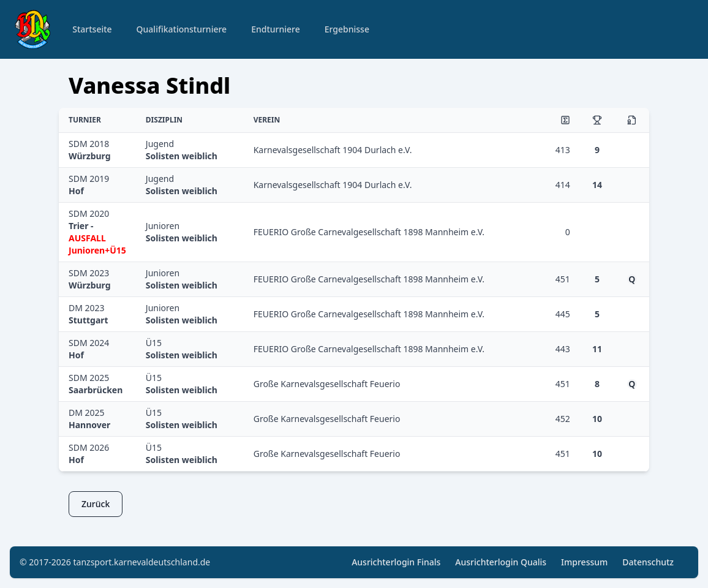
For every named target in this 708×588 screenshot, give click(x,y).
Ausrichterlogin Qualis (501, 562)
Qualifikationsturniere (182, 29)
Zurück (96, 504)
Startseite (92, 29)
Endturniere (276, 29)
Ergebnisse (347, 29)
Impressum (584, 562)
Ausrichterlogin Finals (396, 562)
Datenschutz (648, 562)
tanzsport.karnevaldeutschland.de (142, 562)
